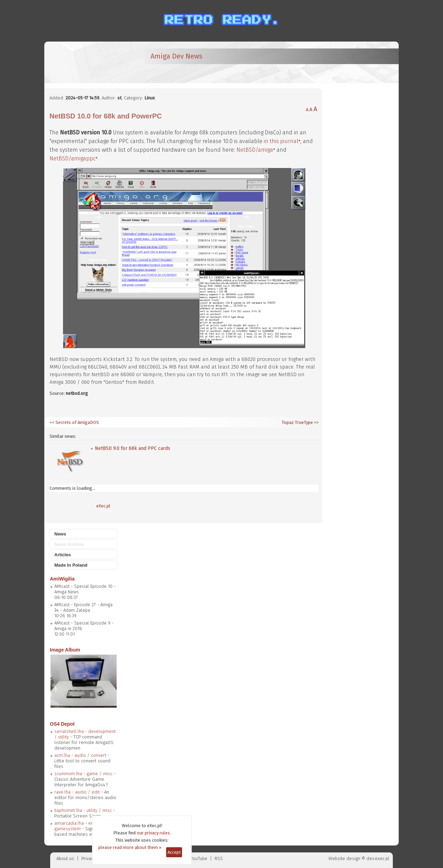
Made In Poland (71, 565)
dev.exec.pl (378, 858)
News (60, 534)
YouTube (199, 858)
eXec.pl (103, 506)
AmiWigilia (62, 579)
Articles (63, 555)
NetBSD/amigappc (73, 158)
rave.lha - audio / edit (77, 792)
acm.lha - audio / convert (80, 755)
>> (316, 422)
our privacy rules (153, 833)
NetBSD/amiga (255, 150)
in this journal (281, 141)
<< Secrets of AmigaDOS (74, 422)
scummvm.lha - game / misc (83, 774)
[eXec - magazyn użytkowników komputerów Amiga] (86, 62)
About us (65, 858)
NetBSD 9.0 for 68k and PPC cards (133, 448)
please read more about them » (130, 847)
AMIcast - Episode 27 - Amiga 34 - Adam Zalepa (83, 607)
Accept (174, 852)
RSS (219, 858)
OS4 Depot (62, 724)
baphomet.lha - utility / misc (83, 810)
